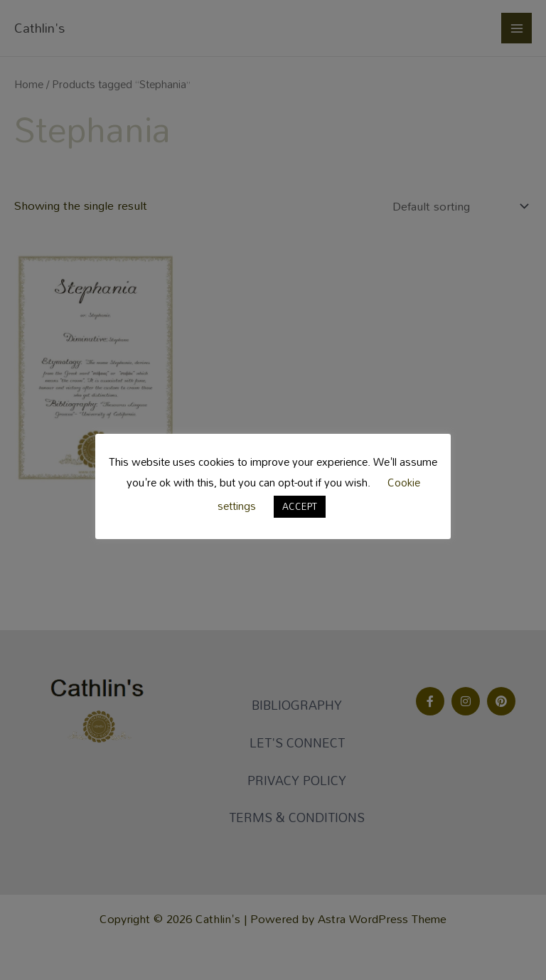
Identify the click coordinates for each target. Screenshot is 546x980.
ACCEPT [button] (300, 506)
